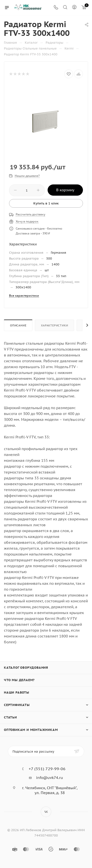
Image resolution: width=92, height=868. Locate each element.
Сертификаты (17, 705)
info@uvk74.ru (50, 778)
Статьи (10, 717)
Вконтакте (46, 812)
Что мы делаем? (19, 680)
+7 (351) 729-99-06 (47, 769)
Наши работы (17, 692)
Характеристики (54, 325)
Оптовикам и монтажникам (31, 730)
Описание (18, 325)
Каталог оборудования (26, 668)
